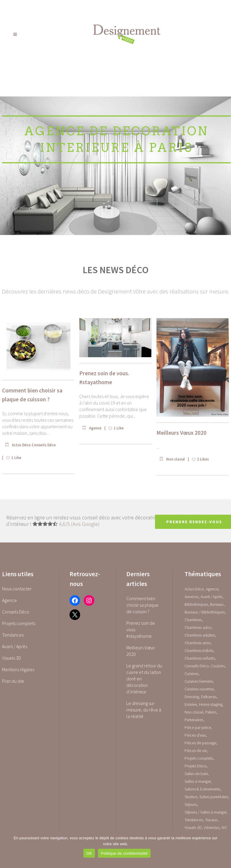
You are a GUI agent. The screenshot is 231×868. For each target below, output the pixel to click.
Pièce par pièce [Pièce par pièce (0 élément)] (198, 727)
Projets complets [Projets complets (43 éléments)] (199, 758)
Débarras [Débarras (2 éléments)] (209, 697)
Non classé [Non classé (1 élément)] (194, 712)
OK (89, 853)
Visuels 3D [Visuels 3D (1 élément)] (193, 827)
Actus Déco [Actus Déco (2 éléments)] (194, 589)
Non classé (176, 459)
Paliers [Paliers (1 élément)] (211, 712)
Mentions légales (18, 669)
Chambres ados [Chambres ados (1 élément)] (198, 627)
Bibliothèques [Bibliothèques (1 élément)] (196, 604)
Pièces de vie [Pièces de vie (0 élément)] (196, 751)
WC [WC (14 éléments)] (224, 827)
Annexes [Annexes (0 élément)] (192, 597)
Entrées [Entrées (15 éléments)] (191, 704)
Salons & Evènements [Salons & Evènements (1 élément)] (202, 789)
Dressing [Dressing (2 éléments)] (192, 697)
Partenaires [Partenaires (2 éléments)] (194, 720)
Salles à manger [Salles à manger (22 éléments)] (198, 781)
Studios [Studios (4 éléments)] (191, 797)
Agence (95, 428)
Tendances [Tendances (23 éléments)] (194, 820)
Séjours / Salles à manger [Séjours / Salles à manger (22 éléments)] (205, 812)
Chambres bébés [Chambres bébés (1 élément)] (199, 650)
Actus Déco (22, 445)
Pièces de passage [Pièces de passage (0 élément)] (200, 743)
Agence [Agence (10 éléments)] (212, 589)
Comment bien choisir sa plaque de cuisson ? (142, 605)
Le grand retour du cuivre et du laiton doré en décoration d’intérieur (144, 679)
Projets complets (19, 623)
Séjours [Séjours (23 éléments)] (191, 804)
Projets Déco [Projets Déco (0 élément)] (196, 766)
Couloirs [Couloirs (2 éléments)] (218, 666)
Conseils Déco (44, 445)
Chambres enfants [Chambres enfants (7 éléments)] (200, 658)
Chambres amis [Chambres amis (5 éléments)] (198, 643)
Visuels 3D (12, 658)
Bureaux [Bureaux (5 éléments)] (217, 604)
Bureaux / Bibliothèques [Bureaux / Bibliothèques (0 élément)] (205, 612)
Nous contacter (17, 589)
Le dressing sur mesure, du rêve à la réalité (144, 710)
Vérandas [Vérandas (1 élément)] (212, 827)
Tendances (13, 635)
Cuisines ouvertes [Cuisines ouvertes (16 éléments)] (199, 689)
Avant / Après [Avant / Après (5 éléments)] (211, 597)
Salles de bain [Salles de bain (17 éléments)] (196, 774)
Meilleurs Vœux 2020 (181, 433)
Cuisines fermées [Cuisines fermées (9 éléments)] (199, 681)
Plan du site (13, 681)
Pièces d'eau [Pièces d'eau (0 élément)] (195, 735)
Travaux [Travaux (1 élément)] (211, 820)
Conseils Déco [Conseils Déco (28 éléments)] (197, 666)
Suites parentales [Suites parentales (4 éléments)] (214, 797)
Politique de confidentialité (124, 853)
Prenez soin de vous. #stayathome (141, 629)
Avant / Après (15, 646)
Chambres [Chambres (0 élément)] (193, 620)
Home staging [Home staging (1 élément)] (211, 704)
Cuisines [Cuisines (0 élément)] (192, 674)
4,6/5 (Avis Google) (79, 524)
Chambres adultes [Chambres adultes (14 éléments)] (200, 635)
